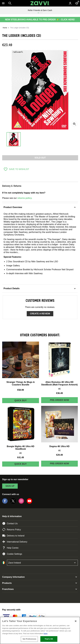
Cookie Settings (12, 554)
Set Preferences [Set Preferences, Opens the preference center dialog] (29, 639)
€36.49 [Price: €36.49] (59, 393)
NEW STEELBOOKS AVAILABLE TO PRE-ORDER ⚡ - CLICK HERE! (40, 20)
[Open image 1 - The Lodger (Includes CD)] (14, 139)
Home (5, 28)
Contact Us (10, 523)
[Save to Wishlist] (16, 169)
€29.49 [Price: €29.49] (59, 455)
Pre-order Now (59, 400)
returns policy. (25, 198)
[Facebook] (5, 503)
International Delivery (15, 542)
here (45, 634)
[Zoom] (74, 124)
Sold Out (40, 158)
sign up (10, 486)
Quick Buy (27, 401)
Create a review (40, 314)
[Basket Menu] (77, 3)
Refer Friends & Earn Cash (40, 10)
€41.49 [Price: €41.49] (21, 457)
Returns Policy (12, 530)
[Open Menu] (3, 3)
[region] (40, 630)
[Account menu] (70, 3)
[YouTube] (29, 503)
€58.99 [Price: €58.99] (21, 390)
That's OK (49, 639)
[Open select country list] (42, 563)
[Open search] (10, 3)
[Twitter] (13, 503)
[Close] (76, 621)
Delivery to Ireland (13, 536)
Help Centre (10, 548)
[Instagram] (21, 503)
